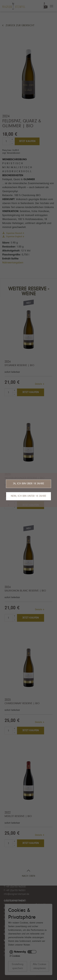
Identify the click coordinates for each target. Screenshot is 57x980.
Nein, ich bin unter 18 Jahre (28, 496)
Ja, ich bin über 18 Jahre (28, 484)
